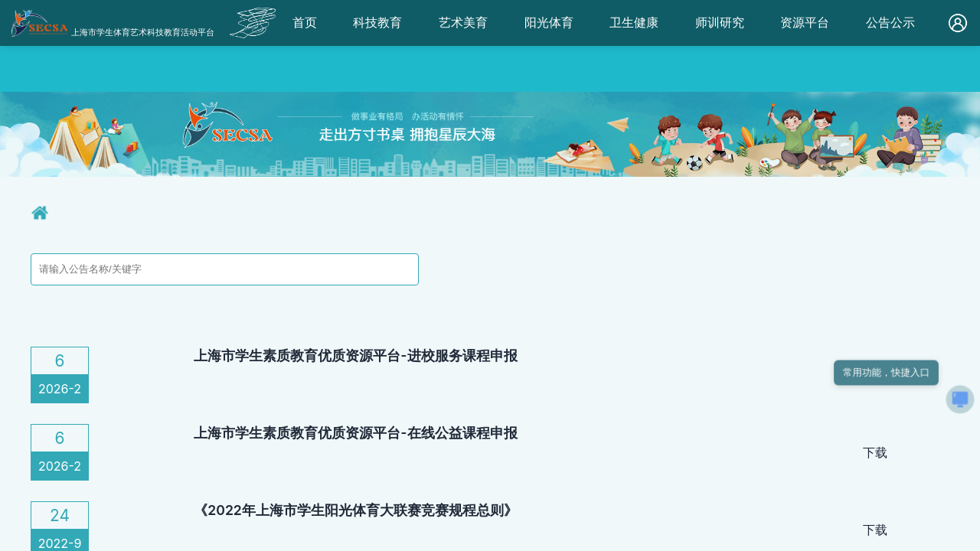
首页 (305, 22)
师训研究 (720, 22)
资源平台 (805, 22)
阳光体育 (549, 22)
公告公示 (890, 22)
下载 (875, 452)
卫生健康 (634, 22)
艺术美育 (463, 22)
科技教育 (377, 22)
